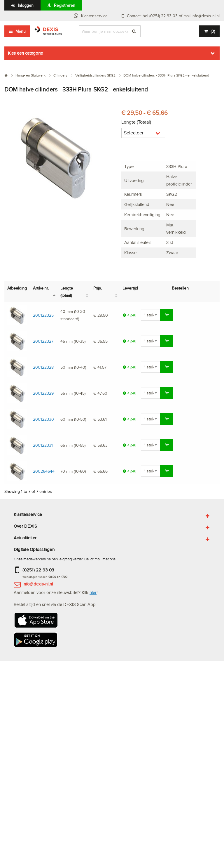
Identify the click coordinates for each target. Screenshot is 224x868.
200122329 (43, 393)
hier (93, 592)
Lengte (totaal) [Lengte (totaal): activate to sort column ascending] (67, 292)
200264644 (44, 471)
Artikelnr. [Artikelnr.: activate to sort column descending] (41, 288)
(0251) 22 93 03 (38, 570)
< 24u (129, 315)
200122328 (43, 367)
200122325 (43, 315)
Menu (21, 31)
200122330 (43, 419)
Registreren (65, 5)
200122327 (43, 341)
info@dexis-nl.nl (38, 584)
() (213, 31)
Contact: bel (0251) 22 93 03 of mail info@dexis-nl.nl (173, 16)
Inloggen (26, 5)
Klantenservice (94, 16)
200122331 (43, 445)
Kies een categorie (25, 53)
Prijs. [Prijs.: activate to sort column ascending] (98, 288)
